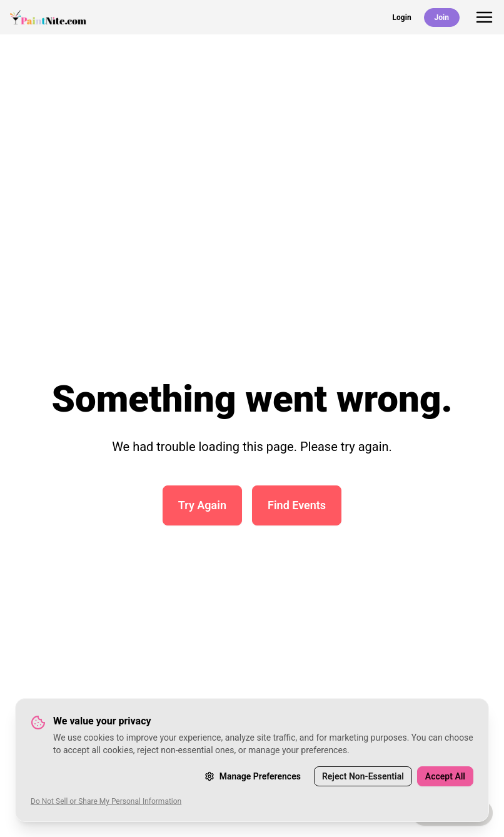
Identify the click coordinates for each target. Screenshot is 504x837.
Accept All (445, 776)
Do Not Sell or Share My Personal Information (106, 801)
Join (442, 18)
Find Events (297, 505)
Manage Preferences (253, 776)
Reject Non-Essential (363, 776)
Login (402, 18)
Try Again (202, 505)
